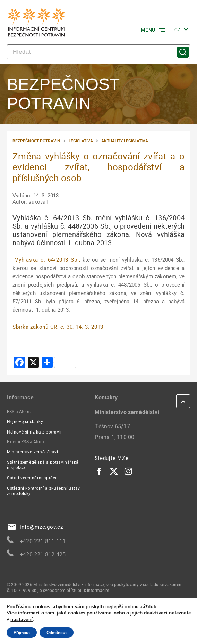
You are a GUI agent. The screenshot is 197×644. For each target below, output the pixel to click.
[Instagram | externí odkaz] (129, 471)
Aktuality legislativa (125, 141)
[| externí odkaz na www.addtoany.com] (59, 363)
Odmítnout (57, 633)
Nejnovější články (25, 422)
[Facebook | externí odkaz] (100, 471)
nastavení (22, 620)
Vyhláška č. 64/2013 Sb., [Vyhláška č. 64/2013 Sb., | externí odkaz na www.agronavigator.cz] (46, 260)
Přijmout (22, 633)
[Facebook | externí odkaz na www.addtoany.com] (19, 363)
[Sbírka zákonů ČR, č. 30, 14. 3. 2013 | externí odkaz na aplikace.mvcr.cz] (58, 327)
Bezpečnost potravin (36, 141)
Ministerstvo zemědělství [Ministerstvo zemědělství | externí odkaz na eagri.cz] (32, 452)
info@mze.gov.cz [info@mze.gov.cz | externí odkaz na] (35, 527)
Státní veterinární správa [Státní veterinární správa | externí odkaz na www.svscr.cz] (32, 478)
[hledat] (98, 52)
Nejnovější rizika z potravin (35, 432)
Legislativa (81, 141)
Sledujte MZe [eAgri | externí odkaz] (112, 458)
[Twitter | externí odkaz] (114, 471)
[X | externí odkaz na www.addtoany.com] (33, 363)
